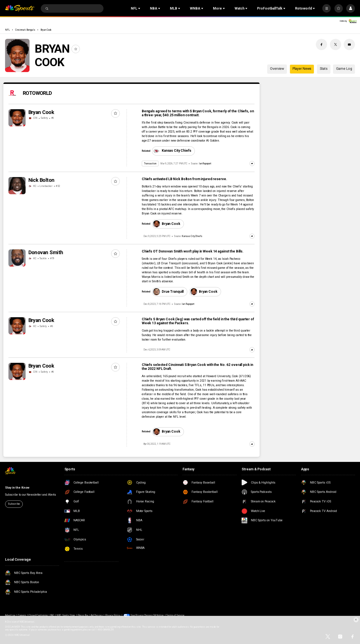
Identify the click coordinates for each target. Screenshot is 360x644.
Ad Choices (97, 615)
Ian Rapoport (205, 164)
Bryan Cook (46, 30)
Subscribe (14, 504)
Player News (302, 69)
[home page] (20, 9)
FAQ (52, 615)
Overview (277, 69)
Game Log (344, 69)
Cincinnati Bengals (25, 30)
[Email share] (349, 44)
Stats (324, 69)
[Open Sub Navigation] (140, 8)
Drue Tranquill (168, 292)
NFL (7, 30)
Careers (22, 615)
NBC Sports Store (66, 615)
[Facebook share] (321, 44)
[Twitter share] (336, 44)
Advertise (10, 615)
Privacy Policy (113, 615)
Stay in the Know (17, 488)
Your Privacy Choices (141, 615)
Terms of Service (175, 615)
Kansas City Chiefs (172, 151)
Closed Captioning (38, 615)
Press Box (83, 615)
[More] (327, 8)
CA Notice (158, 615)
